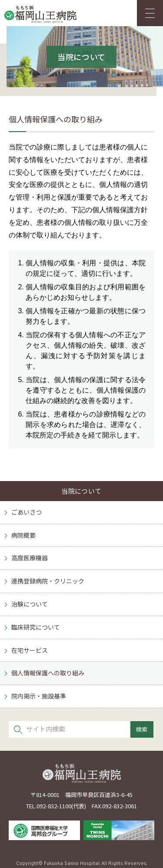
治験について (30, 604)
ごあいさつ (27, 512)
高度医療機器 (30, 558)
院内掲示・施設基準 (39, 696)
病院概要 (23, 535)
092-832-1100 (54, 806)
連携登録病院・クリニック (48, 581)
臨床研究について (36, 627)
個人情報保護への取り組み (48, 673)
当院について (81, 491)
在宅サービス (30, 650)
